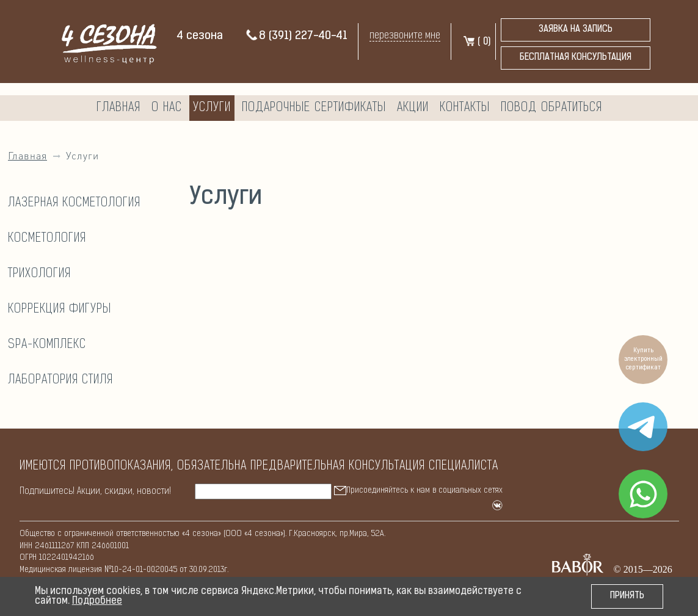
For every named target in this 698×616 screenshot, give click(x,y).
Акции (413, 108)
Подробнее (97, 601)
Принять (627, 596)
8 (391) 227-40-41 (296, 36)
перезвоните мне (405, 36)
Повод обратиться (551, 108)
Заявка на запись (576, 30)
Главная (118, 108)
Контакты (465, 108)
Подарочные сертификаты (314, 108)
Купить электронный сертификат (643, 359)
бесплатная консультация (576, 58)
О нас (167, 108)
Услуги (212, 108)
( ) (477, 42)
